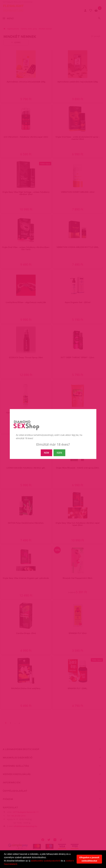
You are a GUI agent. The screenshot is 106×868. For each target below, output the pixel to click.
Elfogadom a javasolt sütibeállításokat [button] (89, 859)
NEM (46, 453)
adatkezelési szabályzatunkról (46, 861)
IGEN (59, 453)
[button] (19, 864)
